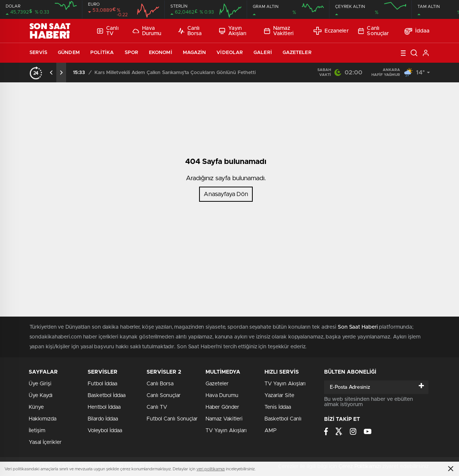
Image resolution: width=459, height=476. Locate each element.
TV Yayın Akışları (226, 431)
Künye (36, 407)
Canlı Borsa (190, 31)
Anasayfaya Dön (226, 194)
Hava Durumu (147, 31)
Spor (131, 53)
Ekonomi (161, 53)
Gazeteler (297, 53)
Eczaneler (331, 31)
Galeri (263, 53)
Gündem (69, 53)
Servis (39, 53)
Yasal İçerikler (45, 442)
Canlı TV (108, 31)
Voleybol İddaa (105, 431)
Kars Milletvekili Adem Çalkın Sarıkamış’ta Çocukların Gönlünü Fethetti (175, 73)
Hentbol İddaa (104, 407)
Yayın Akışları (233, 31)
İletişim (37, 431)
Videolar (230, 53)
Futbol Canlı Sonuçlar (172, 419)
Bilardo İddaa (103, 419)
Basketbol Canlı (283, 419)
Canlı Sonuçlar (374, 31)
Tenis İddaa (278, 407)
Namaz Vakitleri (279, 31)
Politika (102, 53)
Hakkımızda (42, 419)
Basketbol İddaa (107, 396)
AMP (270, 431)
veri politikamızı (211, 469)
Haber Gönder (222, 407)
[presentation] (51, 73)
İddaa (417, 31)
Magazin (195, 53)
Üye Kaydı (41, 396)
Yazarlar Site (279, 396)
